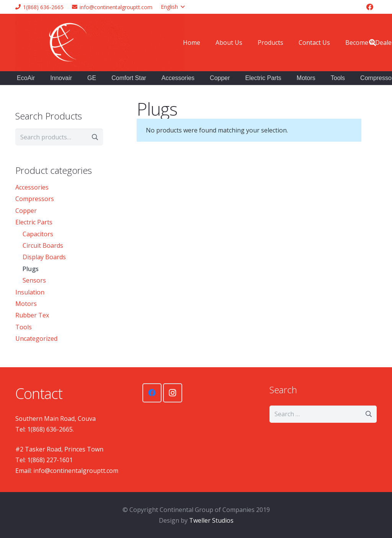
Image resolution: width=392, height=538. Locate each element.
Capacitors (38, 234)
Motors (26, 304)
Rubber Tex (32, 315)
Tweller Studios (211, 520)
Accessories (32, 187)
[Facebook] (370, 7)
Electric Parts (34, 222)
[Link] (100, 43)
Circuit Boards (43, 245)
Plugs (31, 269)
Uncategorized (36, 338)
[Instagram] (173, 393)
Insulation (30, 292)
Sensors (34, 280)
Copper (26, 211)
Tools (24, 327)
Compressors (35, 199)
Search (94, 137)
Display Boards (44, 257)
